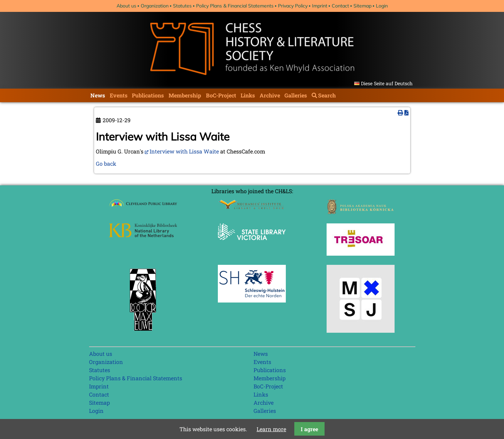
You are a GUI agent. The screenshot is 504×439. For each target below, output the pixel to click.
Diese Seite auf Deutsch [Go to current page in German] (387, 83)
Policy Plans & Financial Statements (235, 6)
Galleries (296, 95)
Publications (148, 95)
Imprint (320, 6)
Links (248, 95)
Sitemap (362, 6)
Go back (106, 163)
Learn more (271, 429)
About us (126, 6)
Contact (340, 6)
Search (327, 95)
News (98, 95)
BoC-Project (221, 95)
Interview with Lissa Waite (184, 151)
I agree (309, 429)
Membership (185, 95)
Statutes (182, 6)
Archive (270, 95)
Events (119, 95)
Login (382, 6)
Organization (155, 6)
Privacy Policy (293, 6)
